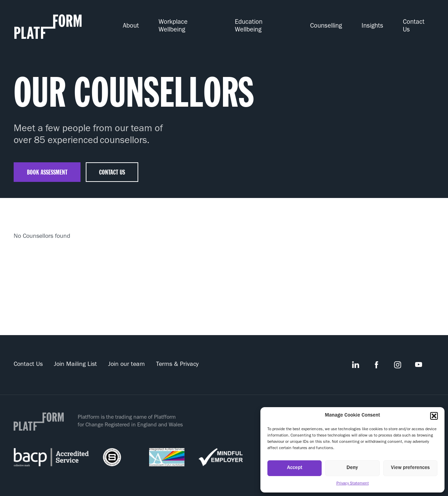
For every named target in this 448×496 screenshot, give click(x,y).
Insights (378, 24)
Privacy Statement (353, 484)
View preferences (410, 468)
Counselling (335, 24)
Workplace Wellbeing (204, 24)
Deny (352, 468)
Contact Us (420, 24)
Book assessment (48, 167)
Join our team (127, 360)
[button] (434, 416)
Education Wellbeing (276, 24)
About (152, 24)
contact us (114, 167)
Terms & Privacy (177, 360)
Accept (295, 468)
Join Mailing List (75, 360)
